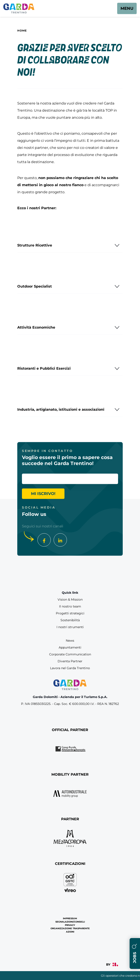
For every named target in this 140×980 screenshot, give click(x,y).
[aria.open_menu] (127, 9)
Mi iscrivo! (43, 494)
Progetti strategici (70, 613)
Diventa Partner (70, 661)
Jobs (135, 953)
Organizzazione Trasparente (70, 928)
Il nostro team (70, 606)
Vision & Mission (70, 599)
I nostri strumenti (70, 627)
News (70, 641)
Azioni (70, 932)
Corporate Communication (70, 654)
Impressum (70, 918)
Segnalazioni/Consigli (70, 922)
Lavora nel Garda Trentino (70, 668)
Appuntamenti (70, 647)
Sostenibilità (70, 620)
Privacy (70, 925)
